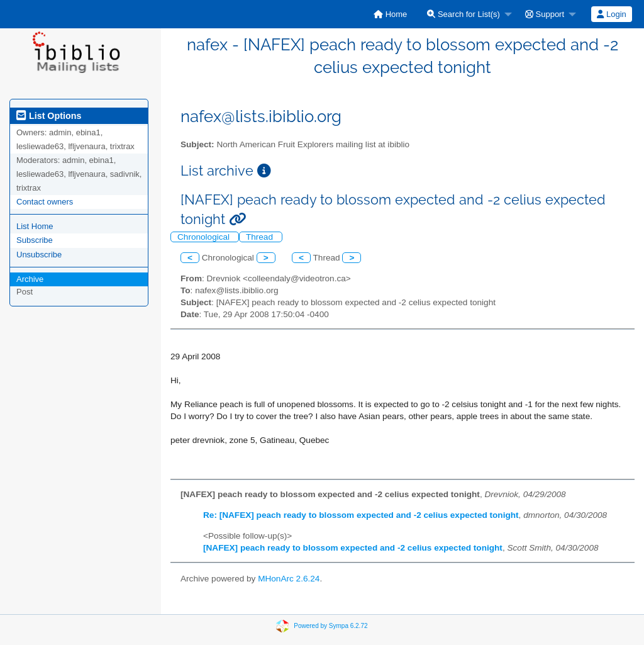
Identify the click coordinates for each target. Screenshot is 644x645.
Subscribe (35, 240)
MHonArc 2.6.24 (289, 579)
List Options (49, 116)
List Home (35, 226)
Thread (261, 237)
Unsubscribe (39, 255)
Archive (30, 279)
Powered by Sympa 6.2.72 (330, 626)
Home (390, 14)
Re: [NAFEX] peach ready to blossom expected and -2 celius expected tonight (361, 515)
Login (611, 14)
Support (545, 14)
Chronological (205, 237)
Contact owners (45, 202)
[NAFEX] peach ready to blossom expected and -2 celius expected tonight (353, 548)
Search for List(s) (464, 14)
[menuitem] (390, 14)
